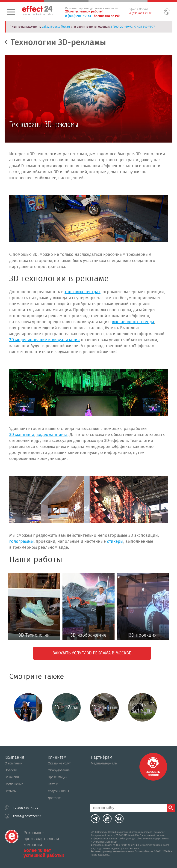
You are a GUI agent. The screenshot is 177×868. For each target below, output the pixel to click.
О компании (13, 763)
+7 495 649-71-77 (144, 27)
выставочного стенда (133, 322)
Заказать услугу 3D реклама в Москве (92, 653)
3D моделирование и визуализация (44, 340)
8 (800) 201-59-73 (78, 16)
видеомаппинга (52, 435)
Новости (11, 770)
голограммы (21, 541)
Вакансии (12, 777)
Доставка (55, 798)
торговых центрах (83, 292)
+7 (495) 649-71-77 (140, 13)
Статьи (53, 784)
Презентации (58, 777)
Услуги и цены (58, 791)
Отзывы (10, 791)
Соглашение (14, 784)
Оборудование (59, 770)
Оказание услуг (59, 763)
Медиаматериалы (104, 763)
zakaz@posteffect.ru (56, 27)
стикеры (115, 541)
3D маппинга (22, 435)
